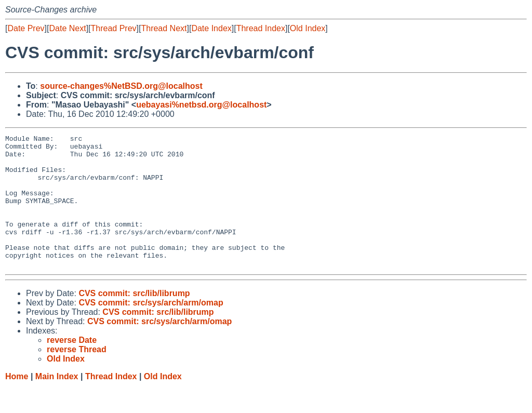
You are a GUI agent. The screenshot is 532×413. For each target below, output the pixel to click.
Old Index (308, 28)
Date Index (211, 28)
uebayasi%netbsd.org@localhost (201, 105)
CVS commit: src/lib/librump (134, 320)
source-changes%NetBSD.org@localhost (121, 86)
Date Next (67, 28)
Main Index (57, 403)
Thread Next (164, 28)
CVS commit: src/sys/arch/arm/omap (151, 329)
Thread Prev (114, 28)
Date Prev (26, 28)
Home (17, 403)
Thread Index (261, 28)
